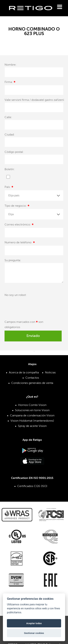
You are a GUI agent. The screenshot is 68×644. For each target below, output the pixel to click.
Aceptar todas (34, 623)
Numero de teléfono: (20, 243)
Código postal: (14, 152)
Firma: (10, 83)
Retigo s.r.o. (34, 14)
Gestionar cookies (34, 633)
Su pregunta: (13, 260)
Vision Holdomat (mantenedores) (32, 421)
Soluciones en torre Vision (32, 410)
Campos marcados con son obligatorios (24, 325)
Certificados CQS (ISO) (32, 486)
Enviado (33, 336)
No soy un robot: (16, 295)
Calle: (8, 117)
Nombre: (11, 65)
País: (9, 188)
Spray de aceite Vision (32, 426)
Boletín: (10, 169)
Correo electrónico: (19, 225)
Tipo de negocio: (17, 206)
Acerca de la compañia (24, 373)
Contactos (32, 378)
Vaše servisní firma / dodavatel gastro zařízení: (35, 100)
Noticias (50, 373)
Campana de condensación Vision (32, 416)
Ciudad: (10, 135)
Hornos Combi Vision (32, 405)
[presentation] (32, 306)
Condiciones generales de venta (32, 383)
